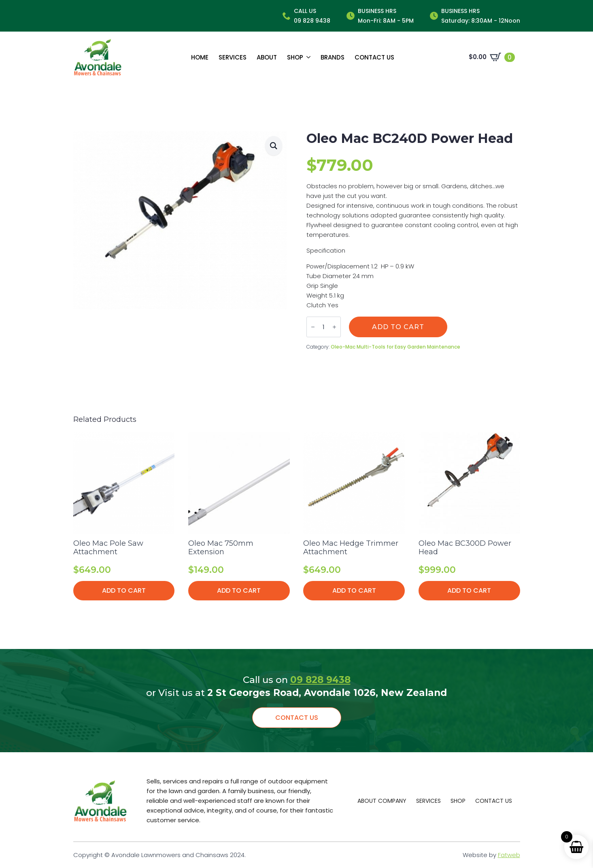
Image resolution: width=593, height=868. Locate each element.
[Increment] (334, 327)
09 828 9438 (320, 680)
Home (200, 57)
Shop (295, 57)
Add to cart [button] (124, 590)
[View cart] (492, 57)
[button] (274, 146)
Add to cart (398, 327)
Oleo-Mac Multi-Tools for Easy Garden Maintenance (395, 347)
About (267, 57)
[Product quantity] (324, 327)
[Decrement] (313, 327)
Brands (333, 57)
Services (233, 57)
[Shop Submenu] (307, 57)
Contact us (374, 57)
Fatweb (509, 855)
